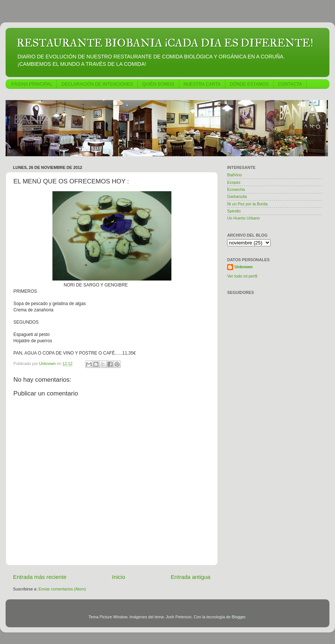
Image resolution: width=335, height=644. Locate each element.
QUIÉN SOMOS (158, 84)
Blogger (239, 617)
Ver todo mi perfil (242, 276)
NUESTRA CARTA (202, 84)
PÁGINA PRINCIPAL (32, 84)
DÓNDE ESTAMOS (249, 84)
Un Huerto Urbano (244, 218)
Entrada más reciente (40, 577)
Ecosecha (236, 189)
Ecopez (234, 182)
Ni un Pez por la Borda (247, 204)
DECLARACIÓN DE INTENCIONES (97, 84)
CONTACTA (290, 84)
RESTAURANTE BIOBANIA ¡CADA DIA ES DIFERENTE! (165, 43)
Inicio (118, 577)
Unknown (244, 267)
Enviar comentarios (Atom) (62, 589)
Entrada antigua (191, 577)
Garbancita (237, 196)
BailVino (234, 175)
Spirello (234, 211)
